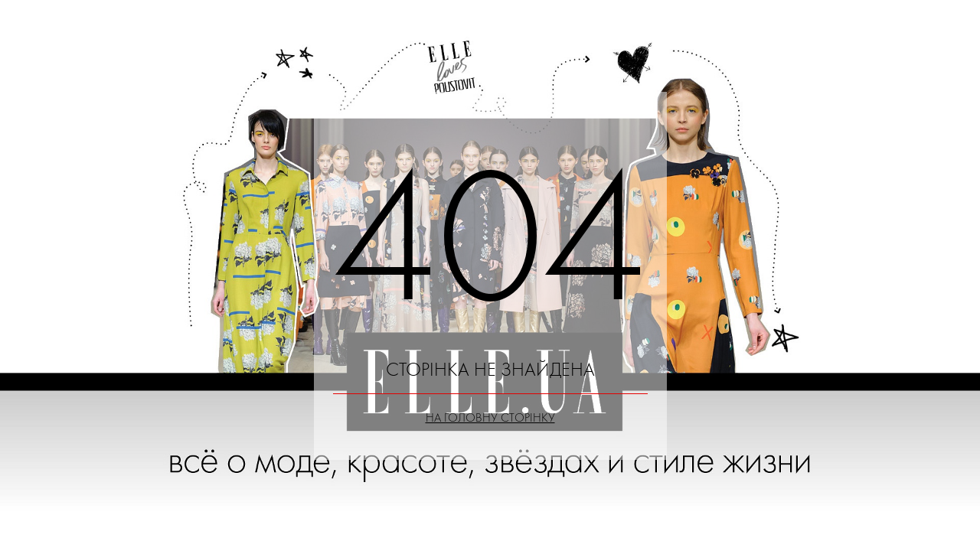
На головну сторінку (490, 417)
